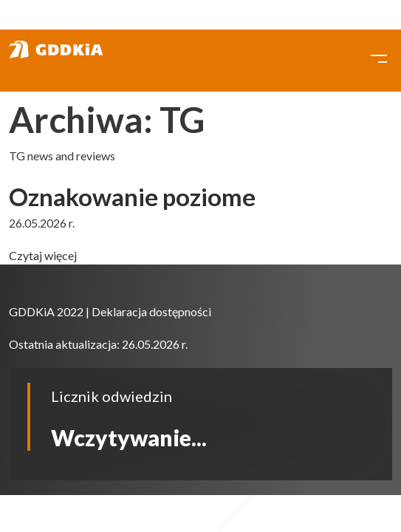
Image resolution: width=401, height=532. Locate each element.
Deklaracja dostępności (151, 311)
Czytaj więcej (43, 255)
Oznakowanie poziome (132, 197)
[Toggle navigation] (379, 57)
